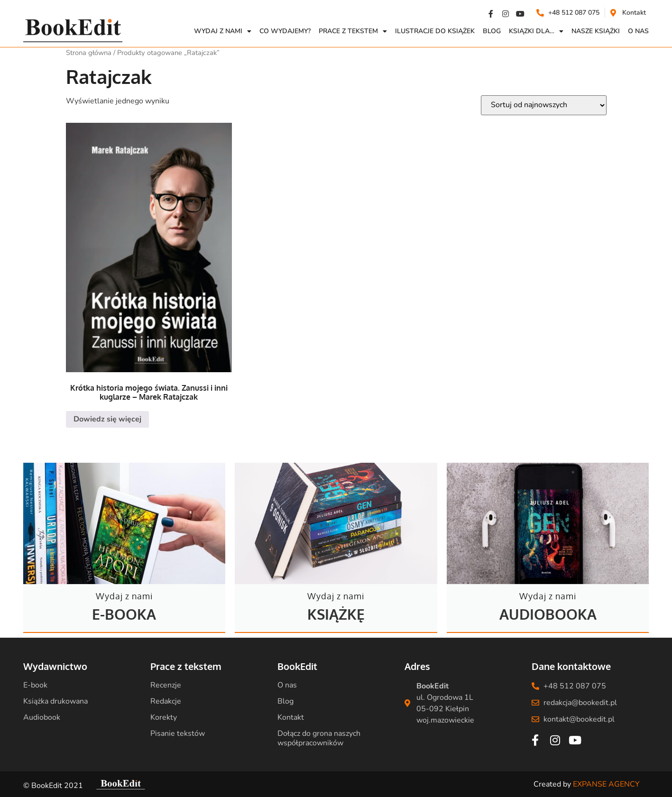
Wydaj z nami (223, 31)
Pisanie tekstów (178, 733)
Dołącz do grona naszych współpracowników (319, 738)
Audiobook (42, 717)
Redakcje (166, 701)
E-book (35, 685)
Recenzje (166, 685)
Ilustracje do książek (435, 31)
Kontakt (291, 717)
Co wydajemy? (285, 31)
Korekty (164, 717)
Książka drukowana (55, 701)
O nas (287, 685)
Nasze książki (596, 31)
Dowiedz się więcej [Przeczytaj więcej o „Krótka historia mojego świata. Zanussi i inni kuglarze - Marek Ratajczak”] (107, 419)
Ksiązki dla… (536, 31)
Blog (492, 31)
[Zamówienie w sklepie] (544, 105)
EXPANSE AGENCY (606, 784)
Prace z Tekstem (353, 31)
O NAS (638, 31)
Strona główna (89, 53)
